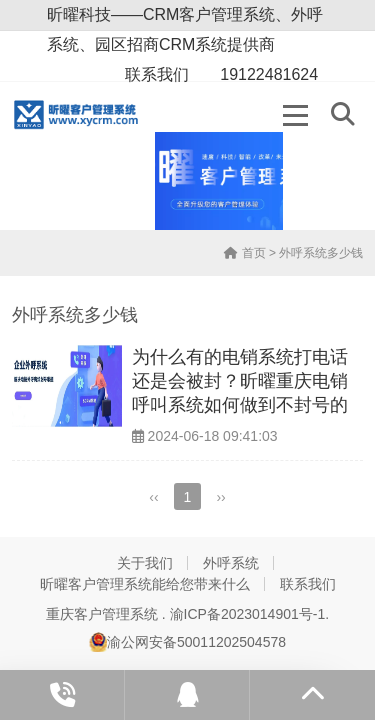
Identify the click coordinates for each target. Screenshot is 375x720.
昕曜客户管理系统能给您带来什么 (145, 584)
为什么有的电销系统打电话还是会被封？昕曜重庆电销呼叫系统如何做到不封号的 (240, 381)
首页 (244, 253)
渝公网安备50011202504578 (187, 642)
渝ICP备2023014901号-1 (248, 614)
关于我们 (145, 563)
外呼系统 (231, 563)
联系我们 (308, 584)
